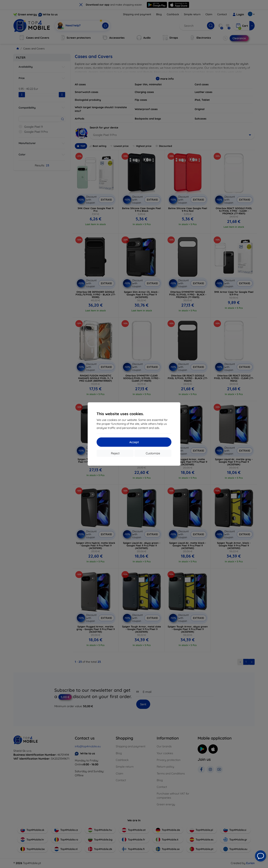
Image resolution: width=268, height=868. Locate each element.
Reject (115, 453)
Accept (134, 442)
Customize (153, 453)
